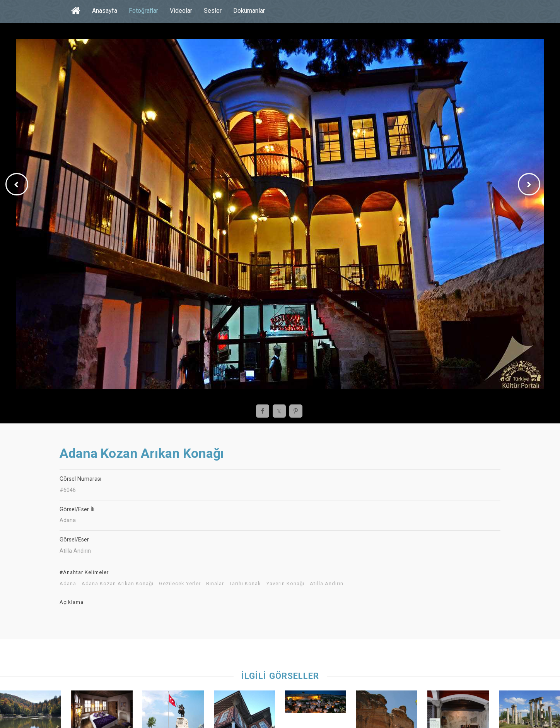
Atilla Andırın (327, 584)
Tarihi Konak (245, 584)
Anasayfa (105, 11)
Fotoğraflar (143, 11)
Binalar (215, 584)
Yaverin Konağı (285, 584)
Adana (68, 584)
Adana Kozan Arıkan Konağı (118, 584)
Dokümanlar (249, 11)
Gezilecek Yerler (180, 584)
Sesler (213, 11)
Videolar (181, 11)
